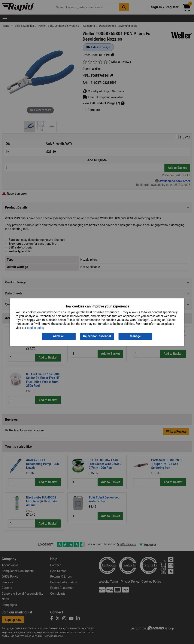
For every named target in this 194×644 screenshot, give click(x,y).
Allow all (59, 336)
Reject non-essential (97, 336)
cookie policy (36, 328)
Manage (135, 336)
